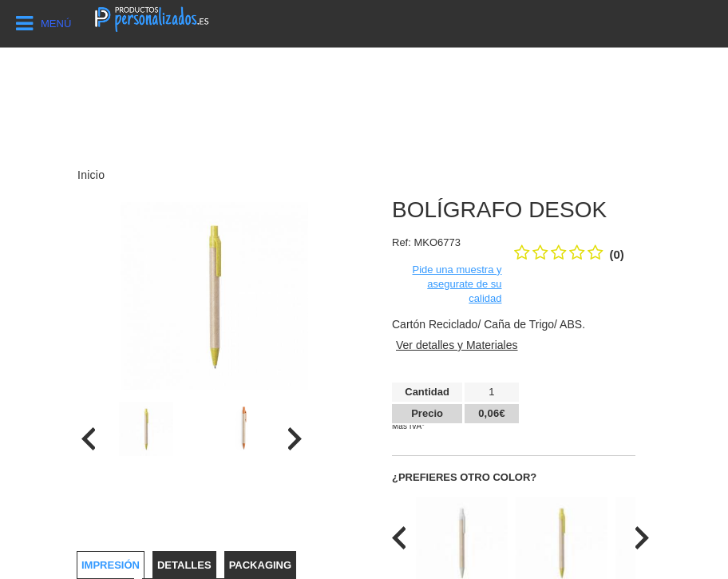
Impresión (111, 565)
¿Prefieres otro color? (464, 477)
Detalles (184, 565)
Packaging (260, 565)
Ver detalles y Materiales (457, 345)
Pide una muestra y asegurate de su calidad (457, 284)
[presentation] (88, 439)
